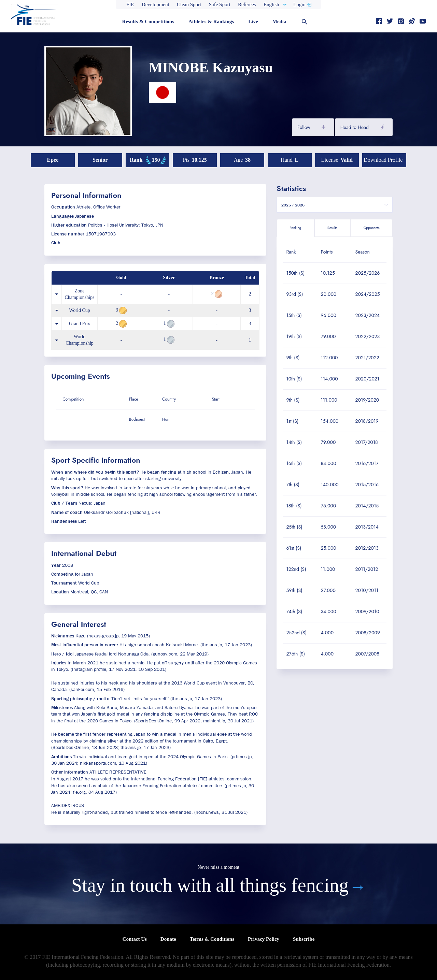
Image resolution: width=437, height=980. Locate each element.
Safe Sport (220, 4)
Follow (304, 127)
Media (279, 21)
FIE (130, 4)
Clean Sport (189, 4)
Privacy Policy (264, 939)
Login (299, 4)
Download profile (383, 160)
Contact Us (135, 939)
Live (253, 21)
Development (156, 4)
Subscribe (304, 939)
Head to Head (355, 127)
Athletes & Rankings (211, 21)
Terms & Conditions (212, 939)
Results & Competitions (148, 21)
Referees (247, 4)
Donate (168, 939)
